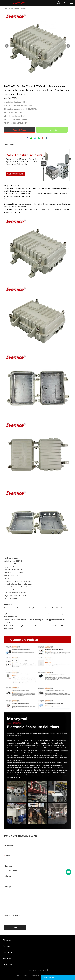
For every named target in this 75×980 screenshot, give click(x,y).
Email (7, 856)
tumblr (47, 138)
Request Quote (19, 130)
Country (8, 866)
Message (7, 887)
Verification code (12, 915)
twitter (35, 138)
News (26, 976)
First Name (9, 845)
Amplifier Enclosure (19, 9)
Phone (7, 876)
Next (68, 46)
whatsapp (39, 138)
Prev (7, 46)
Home (6, 9)
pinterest (43, 138)
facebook (27, 138)
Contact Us (52, 130)
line (31, 138)
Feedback (36, 976)
